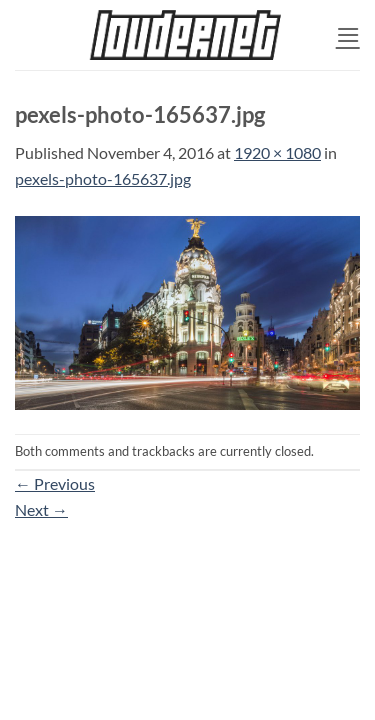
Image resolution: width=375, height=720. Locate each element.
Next (41, 509)
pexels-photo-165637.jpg (103, 178)
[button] (348, 34)
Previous (55, 483)
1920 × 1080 (277, 152)
